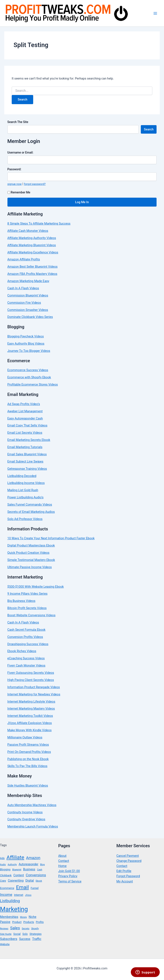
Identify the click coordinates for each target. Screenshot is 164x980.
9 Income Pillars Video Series (28, 594)
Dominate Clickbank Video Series (30, 317)
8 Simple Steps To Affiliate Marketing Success (39, 224)
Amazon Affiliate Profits (24, 259)
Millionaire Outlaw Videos (25, 737)
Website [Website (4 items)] (5, 944)
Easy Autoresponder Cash (25, 418)
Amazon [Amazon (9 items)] (33, 858)
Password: (14, 169)
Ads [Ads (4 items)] (2, 858)
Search (149, 129)
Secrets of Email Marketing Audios (31, 512)
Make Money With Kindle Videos (30, 730)
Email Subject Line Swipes (25, 461)
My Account (125, 881)
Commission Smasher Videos (28, 310)
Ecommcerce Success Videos (28, 370)
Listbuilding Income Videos (26, 483)
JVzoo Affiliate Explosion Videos (30, 723)
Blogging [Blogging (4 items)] (5, 869)
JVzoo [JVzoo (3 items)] (28, 895)
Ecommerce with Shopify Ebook (29, 377)
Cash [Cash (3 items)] (40, 870)
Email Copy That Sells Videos (27, 425)
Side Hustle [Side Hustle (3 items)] (6, 934)
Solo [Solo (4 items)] (25, 934)
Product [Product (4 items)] (17, 922)
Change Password (129, 861)
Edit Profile (124, 871)
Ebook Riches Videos (22, 651)
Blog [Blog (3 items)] (42, 865)
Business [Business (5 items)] (29, 869)
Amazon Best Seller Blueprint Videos (33, 267)
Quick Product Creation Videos (29, 553)
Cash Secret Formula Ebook (26, 630)
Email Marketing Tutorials (25, 447)
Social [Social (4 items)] (17, 934)
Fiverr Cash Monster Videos (26, 665)
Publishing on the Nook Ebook (28, 759)
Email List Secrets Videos (25, 433)
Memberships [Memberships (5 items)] (9, 917)
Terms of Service (70, 881)
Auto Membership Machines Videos (32, 805)
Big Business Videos (21, 601)
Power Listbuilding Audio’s (26, 497)
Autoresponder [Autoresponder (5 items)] (29, 864)
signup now (15, 184)
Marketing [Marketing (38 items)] (14, 909)
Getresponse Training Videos (27, 469)
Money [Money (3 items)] (23, 917)
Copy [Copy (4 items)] (3, 881)
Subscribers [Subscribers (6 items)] (9, 939)
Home (62, 866)
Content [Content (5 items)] (19, 875)
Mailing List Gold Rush (23, 490)
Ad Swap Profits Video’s (24, 404)
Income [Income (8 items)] (6, 895)
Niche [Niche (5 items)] (33, 917)
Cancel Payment (128, 856)
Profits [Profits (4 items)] (40, 922)
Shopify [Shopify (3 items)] (35, 929)
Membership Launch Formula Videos (33, 826)
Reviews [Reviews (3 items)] (4, 929)
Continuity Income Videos (25, 812)
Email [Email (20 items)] (22, 887)
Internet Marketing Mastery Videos (31, 709)
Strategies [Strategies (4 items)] (36, 934)
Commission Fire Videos (24, 303)
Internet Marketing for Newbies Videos (34, 694)
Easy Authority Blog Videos (26, 344)
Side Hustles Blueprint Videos (28, 786)
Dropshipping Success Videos (28, 644)
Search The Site (18, 122)
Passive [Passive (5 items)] (5, 922)
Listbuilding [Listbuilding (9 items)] (10, 901)
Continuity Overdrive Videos (26, 819)
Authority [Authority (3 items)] (12, 865)
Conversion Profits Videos (25, 637)
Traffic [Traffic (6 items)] (37, 939)
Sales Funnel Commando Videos (30, 505)
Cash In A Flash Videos (23, 288)
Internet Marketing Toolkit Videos (30, 716)
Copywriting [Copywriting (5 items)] (16, 881)
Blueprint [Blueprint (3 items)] (17, 870)
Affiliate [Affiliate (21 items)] (15, 857)
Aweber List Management (25, 411)
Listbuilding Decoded (22, 476)
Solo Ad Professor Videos (25, 519)
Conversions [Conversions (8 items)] (36, 875)
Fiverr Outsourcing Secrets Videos (31, 673)
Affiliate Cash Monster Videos (28, 231)
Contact (64, 861)
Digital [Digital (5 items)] (30, 881)
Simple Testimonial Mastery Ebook (31, 560)
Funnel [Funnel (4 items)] (35, 888)
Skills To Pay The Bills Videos (27, 766)
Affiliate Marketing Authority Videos (32, 238)
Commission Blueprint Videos (28, 295)
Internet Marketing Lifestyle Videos (31, 702)
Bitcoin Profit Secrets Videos (27, 608)
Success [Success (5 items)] (25, 939)
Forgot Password (128, 876)
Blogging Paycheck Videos (26, 336)
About (62, 856)
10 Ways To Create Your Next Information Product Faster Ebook (51, 538)
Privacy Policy (68, 876)
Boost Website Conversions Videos (31, 615)
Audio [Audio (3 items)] (3, 865)
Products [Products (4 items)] (29, 922)
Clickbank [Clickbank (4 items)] (6, 875)
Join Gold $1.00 (69, 871)
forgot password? (35, 184)
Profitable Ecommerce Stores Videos (33, 384)
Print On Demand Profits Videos (29, 752)
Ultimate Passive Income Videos (30, 567)
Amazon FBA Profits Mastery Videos (32, 274)
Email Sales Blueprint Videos (27, 454)
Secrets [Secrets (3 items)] (26, 929)
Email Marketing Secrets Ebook (29, 440)
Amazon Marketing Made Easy (28, 281)
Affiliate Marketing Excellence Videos (33, 252)
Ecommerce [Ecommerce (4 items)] (7, 888)
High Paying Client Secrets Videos (31, 680)
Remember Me (19, 192)
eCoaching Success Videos (26, 658)
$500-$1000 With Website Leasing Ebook (36, 587)
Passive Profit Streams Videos (28, 745)
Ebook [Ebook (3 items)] (39, 881)
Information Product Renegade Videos (34, 687)
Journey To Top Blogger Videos (29, 351)
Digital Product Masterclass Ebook (31, 545)
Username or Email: (20, 152)
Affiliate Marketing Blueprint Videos (32, 245)
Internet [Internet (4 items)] (19, 895)
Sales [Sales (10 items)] (15, 928)
